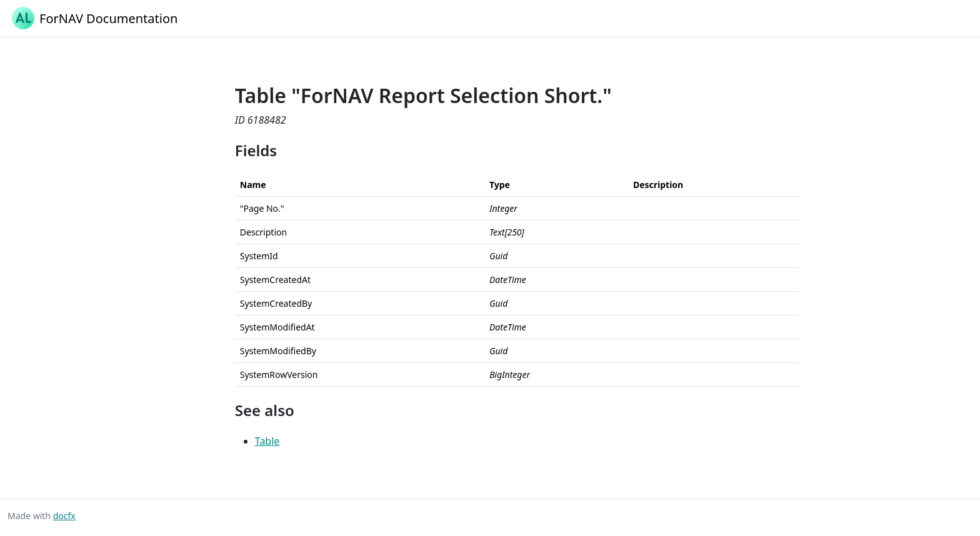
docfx (64, 516)
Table (267, 441)
